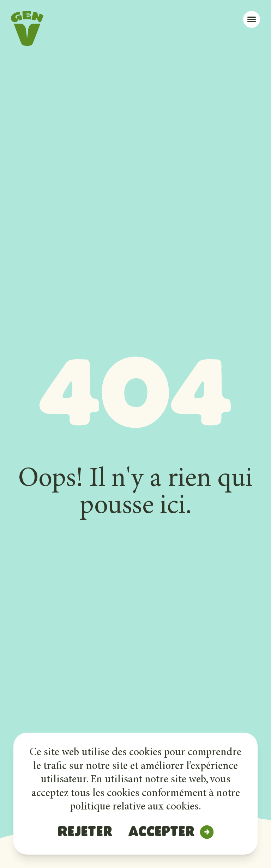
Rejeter (85, 833)
